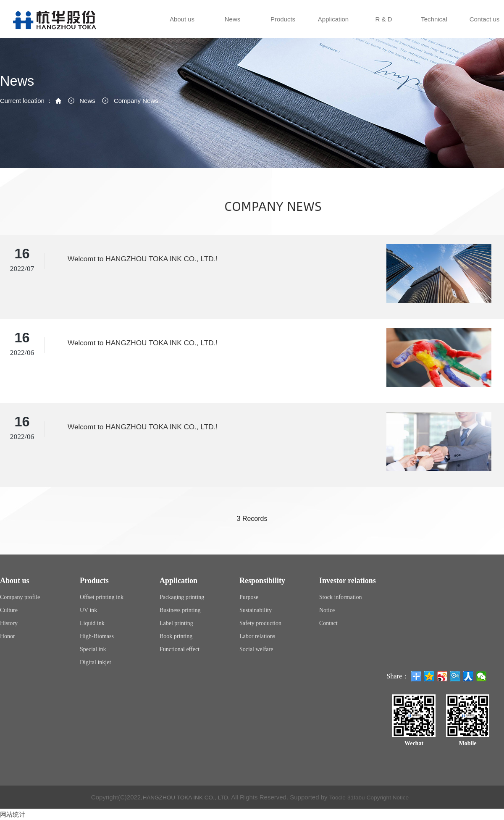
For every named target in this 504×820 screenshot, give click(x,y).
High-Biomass (97, 636)
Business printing (180, 610)
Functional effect (180, 649)
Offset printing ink (102, 597)
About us (181, 27)
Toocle (339, 797)
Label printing (176, 623)
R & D (383, 27)
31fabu (359, 797)
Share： (398, 676)
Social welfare (256, 649)
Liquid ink (92, 623)
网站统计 (13, 814)
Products (282, 27)
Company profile (20, 597)
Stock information (341, 597)
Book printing (176, 636)
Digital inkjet (95, 662)
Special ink (93, 649)
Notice (327, 610)
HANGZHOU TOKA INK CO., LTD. (182, 797)
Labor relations (257, 636)
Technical (433, 27)
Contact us (484, 27)
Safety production (260, 623)
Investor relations (348, 581)
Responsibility (262, 581)
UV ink (88, 610)
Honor (8, 636)
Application (333, 27)
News (232, 27)
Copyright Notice (394, 797)
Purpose (249, 597)
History (9, 623)
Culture (9, 610)
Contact (328, 623)
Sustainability (256, 610)
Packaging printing (182, 597)
